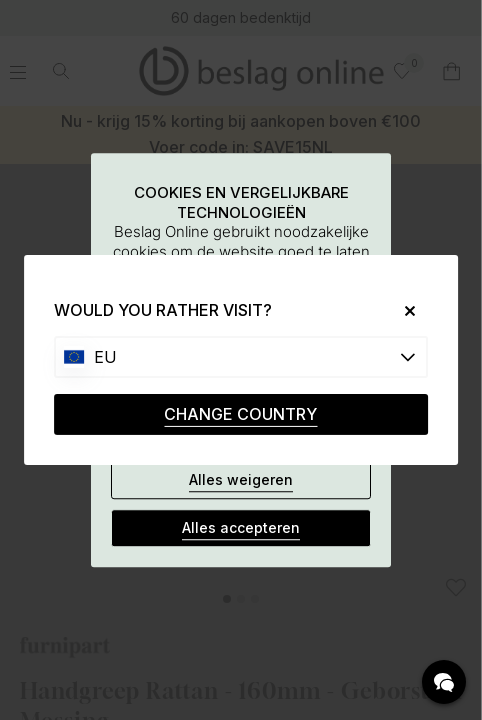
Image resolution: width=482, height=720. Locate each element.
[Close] (402, 310)
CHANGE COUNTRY (240, 414)
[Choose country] (241, 357)
